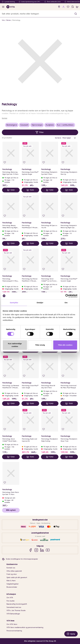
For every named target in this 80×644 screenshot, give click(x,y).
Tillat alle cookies (65, 345)
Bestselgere (12, 125)
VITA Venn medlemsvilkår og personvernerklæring (25, 627)
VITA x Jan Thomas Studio (16, 610)
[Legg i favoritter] (5, 162)
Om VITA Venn (12, 624)
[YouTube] (48, 550)
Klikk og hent (11, 510)
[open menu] (3, 7)
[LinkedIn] (42, 550)
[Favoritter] (68, 7)
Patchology (16, 20)
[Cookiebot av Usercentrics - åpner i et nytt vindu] (67, 296)
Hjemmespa (37, 125)
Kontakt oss (11, 568)
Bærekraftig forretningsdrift (17, 604)
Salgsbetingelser (13, 584)
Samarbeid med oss (14, 607)
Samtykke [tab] (14, 303)
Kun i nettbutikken (65, 125)
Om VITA (10, 598)
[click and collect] (73, 7)
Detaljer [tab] (40, 303)
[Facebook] (31, 550)
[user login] (64, 7)
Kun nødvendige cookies (15, 345)
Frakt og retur (12, 574)
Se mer (5, 118)
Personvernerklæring (14, 631)
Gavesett (24, 125)
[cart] (77, 7)
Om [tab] (66, 303)
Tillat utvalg (40, 345)
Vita (3, 20)
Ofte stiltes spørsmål (14, 571)
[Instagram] (36, 550)
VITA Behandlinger (13, 614)
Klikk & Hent (11, 581)
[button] (76, 14)
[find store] (59, 7)
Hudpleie (50, 125)
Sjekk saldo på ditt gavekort (17, 577)
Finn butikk (11, 601)
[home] (11, 7)
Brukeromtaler (12, 587)
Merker (9, 20)
